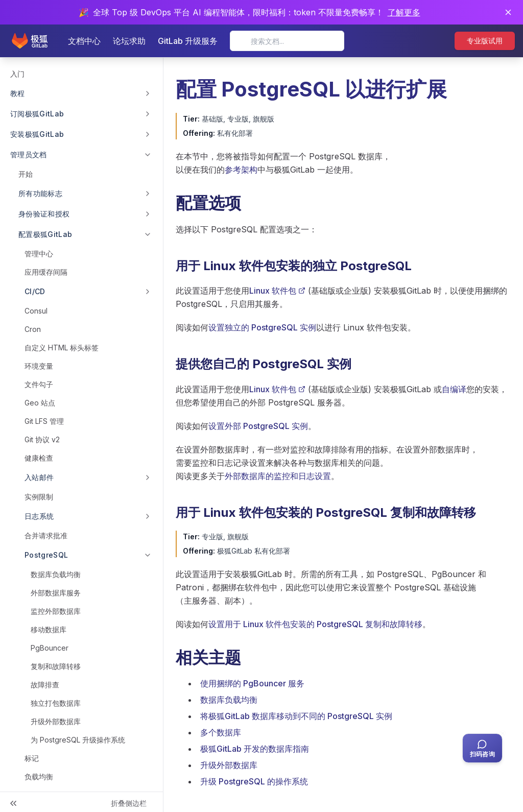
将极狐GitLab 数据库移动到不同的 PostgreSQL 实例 (296, 716)
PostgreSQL (46, 555)
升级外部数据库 (56, 721)
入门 (17, 74)
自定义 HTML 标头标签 (62, 348)
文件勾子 (39, 384)
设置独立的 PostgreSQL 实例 (262, 327)
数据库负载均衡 (56, 574)
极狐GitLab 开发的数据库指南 (255, 749)
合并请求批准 (46, 535)
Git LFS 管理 (44, 421)
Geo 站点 (40, 403)
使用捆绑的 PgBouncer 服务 (252, 683)
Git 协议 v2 (42, 439)
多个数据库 (221, 732)
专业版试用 (485, 41)
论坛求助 (129, 41)
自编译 (454, 389)
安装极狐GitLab (37, 134)
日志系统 (39, 516)
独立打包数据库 (56, 703)
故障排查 (45, 685)
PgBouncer (50, 648)
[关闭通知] (508, 12)
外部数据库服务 (56, 593)
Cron (33, 329)
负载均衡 (39, 777)
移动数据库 (49, 629)
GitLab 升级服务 (188, 41)
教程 (18, 93)
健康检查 (39, 458)
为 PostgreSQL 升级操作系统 (78, 740)
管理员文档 (29, 154)
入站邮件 (39, 477)
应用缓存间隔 (46, 272)
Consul (36, 311)
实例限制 (39, 497)
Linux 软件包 (277, 291)
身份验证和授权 (44, 214)
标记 (32, 758)
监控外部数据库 (56, 611)
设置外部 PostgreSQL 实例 (258, 426)
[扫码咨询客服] (482, 748)
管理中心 (39, 254)
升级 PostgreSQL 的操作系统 (254, 781)
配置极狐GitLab (45, 234)
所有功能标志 (40, 193)
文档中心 (84, 41)
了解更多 (404, 12)
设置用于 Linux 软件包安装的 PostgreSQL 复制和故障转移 (315, 624)
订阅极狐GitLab (37, 114)
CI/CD (35, 291)
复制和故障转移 (56, 666)
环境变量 (39, 366)
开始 (26, 174)
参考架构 (241, 170)
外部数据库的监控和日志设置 (278, 476)
